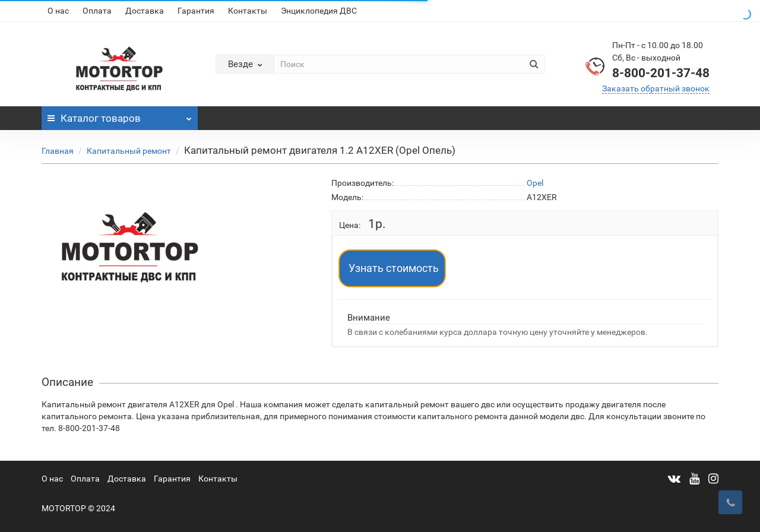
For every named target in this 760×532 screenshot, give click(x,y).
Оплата (97, 11)
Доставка (145, 11)
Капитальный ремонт (129, 151)
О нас (58, 11)
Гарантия (196, 11)
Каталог (120, 115)
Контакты (248, 11)
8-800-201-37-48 (661, 73)
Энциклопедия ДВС (319, 11)
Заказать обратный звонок (656, 88)
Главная (58, 151)
